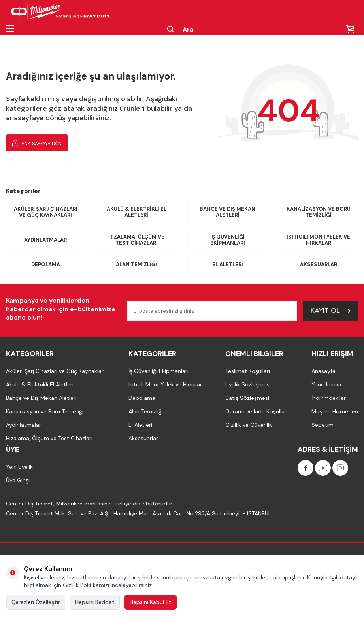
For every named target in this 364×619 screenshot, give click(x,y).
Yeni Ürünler (327, 384)
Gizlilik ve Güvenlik (249, 425)
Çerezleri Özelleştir (36, 602)
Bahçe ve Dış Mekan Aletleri (227, 212)
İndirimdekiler (329, 398)
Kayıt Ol (330, 310)
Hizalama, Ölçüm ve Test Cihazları (136, 240)
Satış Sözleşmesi (247, 398)
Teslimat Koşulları (248, 371)
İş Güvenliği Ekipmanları (228, 240)
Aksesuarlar (319, 264)
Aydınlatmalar (45, 240)
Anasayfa (323, 371)
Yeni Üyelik (19, 467)
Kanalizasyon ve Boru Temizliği (319, 212)
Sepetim (323, 425)
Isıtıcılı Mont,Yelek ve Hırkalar (318, 240)
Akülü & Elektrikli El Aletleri (137, 212)
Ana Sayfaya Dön (37, 143)
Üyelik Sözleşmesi (248, 384)
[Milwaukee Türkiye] (61, 12)
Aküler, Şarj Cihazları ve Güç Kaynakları (46, 212)
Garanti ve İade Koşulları (256, 411)
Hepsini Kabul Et (151, 602)
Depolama (46, 264)
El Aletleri (228, 264)
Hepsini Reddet (95, 602)
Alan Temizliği (136, 264)
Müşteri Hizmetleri (335, 411)
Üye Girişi (18, 480)
